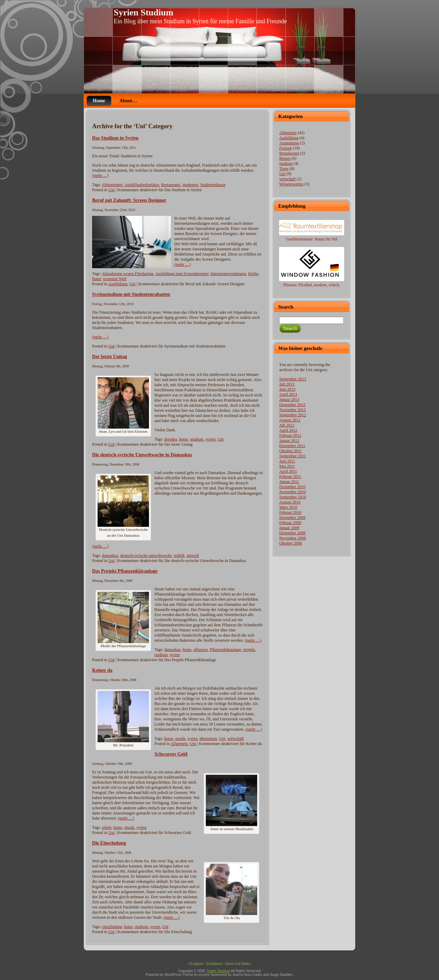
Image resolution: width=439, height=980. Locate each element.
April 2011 (288, 471)
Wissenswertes (291, 184)
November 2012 (292, 410)
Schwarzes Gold (171, 754)
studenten (190, 185)
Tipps (284, 169)
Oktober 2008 (290, 543)
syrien (210, 439)
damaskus (110, 556)
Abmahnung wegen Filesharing (128, 274)
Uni (111, 190)
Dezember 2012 (292, 405)
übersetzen (208, 739)
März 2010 (288, 507)
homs (184, 439)
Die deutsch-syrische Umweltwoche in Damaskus (142, 455)
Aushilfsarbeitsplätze (142, 185)
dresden (171, 439)
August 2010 (290, 502)
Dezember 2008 (292, 533)
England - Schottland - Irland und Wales (220, 964)
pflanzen (200, 650)
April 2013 (288, 394)
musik (180, 739)
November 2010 (292, 492)
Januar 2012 (289, 441)
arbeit (107, 827)
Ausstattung (289, 143)
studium (197, 439)
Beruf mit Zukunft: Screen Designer (129, 200)
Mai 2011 (287, 466)
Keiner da (102, 670)
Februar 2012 (290, 435)
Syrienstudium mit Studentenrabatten (131, 294)
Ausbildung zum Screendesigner (182, 274)
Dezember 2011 (292, 446)
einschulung (112, 927)
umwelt (193, 556)
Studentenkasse (213, 185)
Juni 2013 (287, 389)
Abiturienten (112, 185)
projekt (249, 650)
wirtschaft (236, 739)
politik (179, 556)
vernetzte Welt (115, 279)
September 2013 (292, 379)
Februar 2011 (290, 476)
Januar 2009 (289, 528)
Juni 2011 (287, 461)
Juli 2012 (287, 425)
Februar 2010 (290, 512)
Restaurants (171, 185)
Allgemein (179, 744)
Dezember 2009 (292, 518)
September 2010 (292, 497)
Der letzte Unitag (110, 356)
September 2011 (292, 456)
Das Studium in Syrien (115, 138)
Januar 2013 (289, 400)
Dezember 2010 (292, 487)
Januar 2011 (289, 482)
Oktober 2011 (290, 451)
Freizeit (285, 148)
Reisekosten (289, 153)
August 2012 (290, 420)
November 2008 (292, 538)
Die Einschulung (109, 843)
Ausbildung (118, 284)
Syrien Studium (143, 12)
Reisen (285, 158)
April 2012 (288, 430)
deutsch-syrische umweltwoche (146, 556)
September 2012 (292, 415)
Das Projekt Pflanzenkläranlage (125, 571)
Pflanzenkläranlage (225, 650)
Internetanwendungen (228, 274)
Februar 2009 (290, 523)
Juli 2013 (287, 384)
